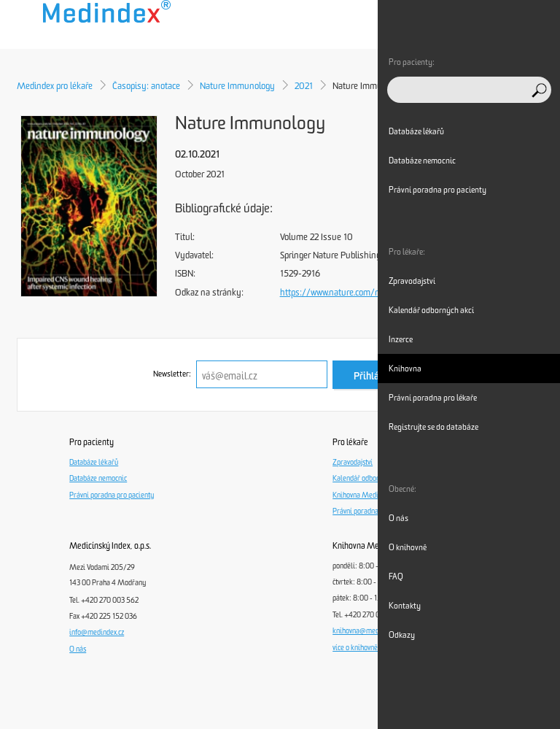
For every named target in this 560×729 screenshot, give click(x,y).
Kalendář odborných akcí (370, 479)
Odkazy (402, 635)
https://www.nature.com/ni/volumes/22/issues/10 (377, 292)
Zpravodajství (353, 463)
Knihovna (405, 369)
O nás (78, 649)
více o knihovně (355, 648)
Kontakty (405, 606)
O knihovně (408, 547)
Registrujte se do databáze (433, 427)
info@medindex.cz (97, 633)
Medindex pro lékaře (55, 86)
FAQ (396, 576)
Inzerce (401, 339)
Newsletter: (172, 374)
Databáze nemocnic (98, 479)
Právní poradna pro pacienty (112, 495)
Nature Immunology (237, 86)
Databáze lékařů (94, 463)
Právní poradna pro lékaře (372, 512)
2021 (304, 86)
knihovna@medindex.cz (367, 631)
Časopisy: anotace (146, 86)
